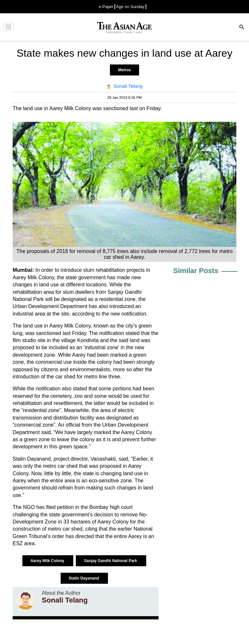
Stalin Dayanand (84, 578)
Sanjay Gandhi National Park (111, 561)
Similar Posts (196, 271)
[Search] (242, 28)
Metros (124, 70)
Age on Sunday (130, 7)
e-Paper (106, 7)
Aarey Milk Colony (48, 561)
